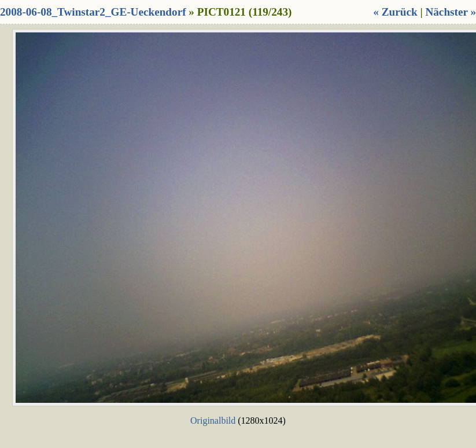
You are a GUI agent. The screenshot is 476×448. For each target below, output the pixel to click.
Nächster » (451, 12)
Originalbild (213, 421)
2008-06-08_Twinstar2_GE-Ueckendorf (93, 12)
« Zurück (395, 12)
